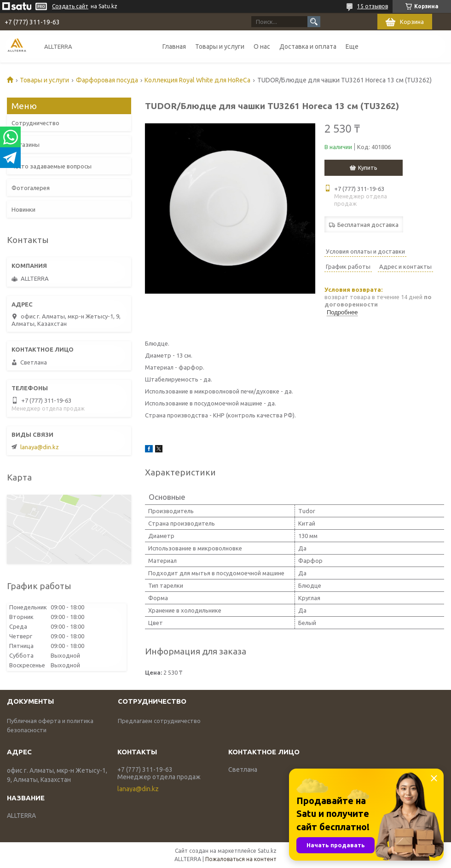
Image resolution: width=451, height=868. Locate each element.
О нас (262, 46)
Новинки (23, 209)
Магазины (26, 145)
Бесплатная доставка (368, 225)
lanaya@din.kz (40, 447)
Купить (368, 168)
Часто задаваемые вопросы (52, 166)
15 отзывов (373, 6)
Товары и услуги (220, 46)
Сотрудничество (35, 123)
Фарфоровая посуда (107, 80)
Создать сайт (70, 6)
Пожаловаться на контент (241, 859)
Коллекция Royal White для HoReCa (197, 80)
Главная (174, 46)
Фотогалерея (31, 188)
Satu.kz (267, 851)
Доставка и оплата (308, 46)
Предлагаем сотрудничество (159, 721)
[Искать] (314, 22)
